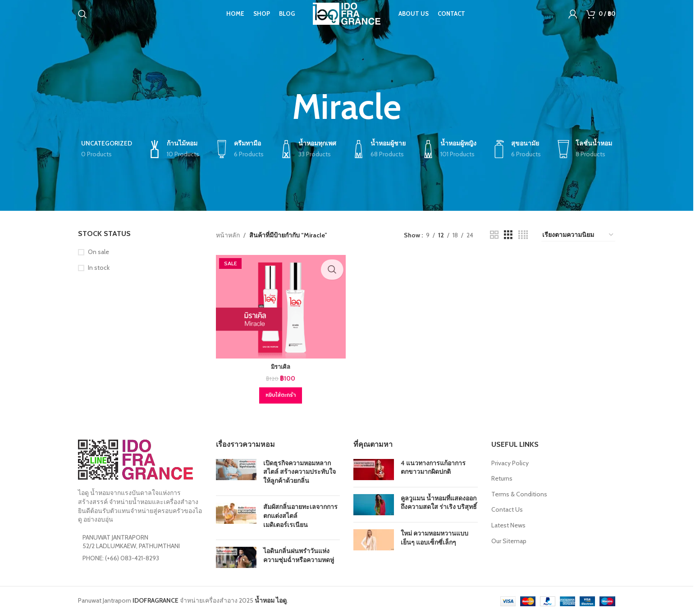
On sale (98, 252)
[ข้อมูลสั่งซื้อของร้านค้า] (578, 235)
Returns (502, 476)
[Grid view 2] (494, 235)
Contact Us (507, 508)
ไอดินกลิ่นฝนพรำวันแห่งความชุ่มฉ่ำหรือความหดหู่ (299, 553)
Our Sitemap (509, 539)
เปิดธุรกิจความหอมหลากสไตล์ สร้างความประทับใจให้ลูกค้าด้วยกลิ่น (300, 470)
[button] (279, 393)
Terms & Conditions (519, 492)
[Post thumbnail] (236, 472)
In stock (99, 268)
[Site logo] (347, 19)
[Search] (82, 20)
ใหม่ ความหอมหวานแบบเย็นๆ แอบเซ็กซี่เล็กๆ (435, 536)
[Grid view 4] (523, 235)
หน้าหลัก (228, 235)
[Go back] (281, 107)
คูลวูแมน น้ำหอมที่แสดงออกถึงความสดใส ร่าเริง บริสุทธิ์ (439, 500)
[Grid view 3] (508, 235)
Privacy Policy (510, 461)
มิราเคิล (279, 365)
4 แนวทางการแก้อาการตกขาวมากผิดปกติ (433, 465)
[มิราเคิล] (279, 306)
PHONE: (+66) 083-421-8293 (121, 556)
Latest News (508, 523)
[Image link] (135, 457)
